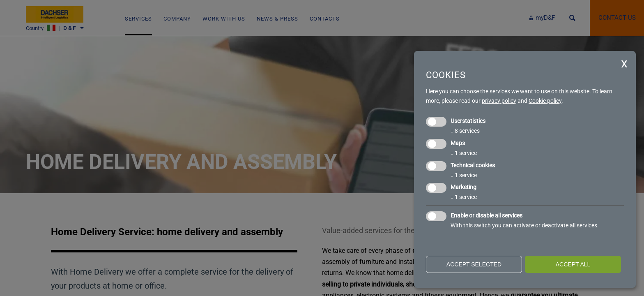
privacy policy (499, 101)
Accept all (573, 264)
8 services (465, 131)
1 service (464, 153)
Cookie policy (545, 101)
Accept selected (474, 264)
